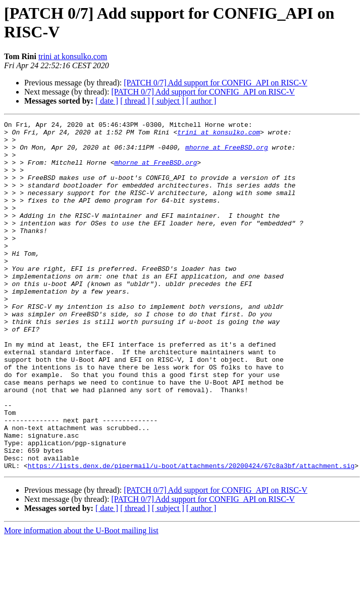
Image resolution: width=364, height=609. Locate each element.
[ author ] (201, 101)
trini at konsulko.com (73, 56)
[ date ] (107, 101)
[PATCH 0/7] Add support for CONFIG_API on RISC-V (215, 83)
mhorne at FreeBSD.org (227, 153)
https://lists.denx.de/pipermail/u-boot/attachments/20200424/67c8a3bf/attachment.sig (191, 535)
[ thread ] (135, 101)
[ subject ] (168, 101)
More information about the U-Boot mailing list (81, 600)
